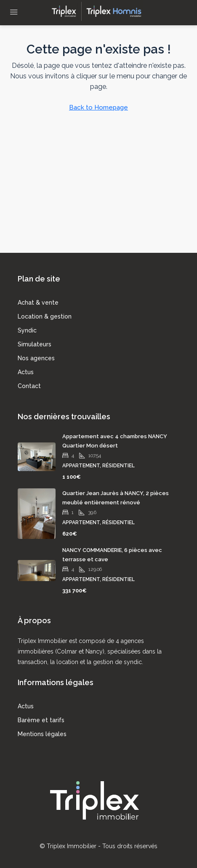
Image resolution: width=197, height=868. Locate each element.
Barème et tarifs (41, 720)
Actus (26, 372)
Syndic (27, 330)
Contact (29, 386)
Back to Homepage (98, 107)
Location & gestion (45, 316)
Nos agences (36, 358)
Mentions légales (42, 734)
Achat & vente (38, 303)
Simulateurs (35, 344)
